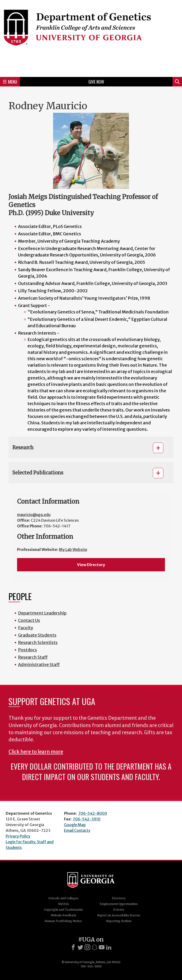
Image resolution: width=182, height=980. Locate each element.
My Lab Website (73, 549)
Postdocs (27, 650)
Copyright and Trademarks (63, 910)
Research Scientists (38, 642)
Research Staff (33, 657)
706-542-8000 (93, 813)
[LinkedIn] (109, 947)
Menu (10, 82)
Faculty (26, 628)
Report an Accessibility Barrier (119, 915)
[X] (80, 947)
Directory (119, 898)
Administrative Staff (39, 665)
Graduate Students (37, 635)
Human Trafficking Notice (63, 921)
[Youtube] (102, 947)
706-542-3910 (87, 819)
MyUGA (63, 904)
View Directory (91, 565)
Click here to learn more (36, 752)
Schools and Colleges (63, 898)
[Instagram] (87, 947)
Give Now (96, 82)
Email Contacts (77, 830)
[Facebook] (73, 947)
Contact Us (29, 620)
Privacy (119, 910)
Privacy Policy (18, 836)
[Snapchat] (95, 947)
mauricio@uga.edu (34, 515)
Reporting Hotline (119, 921)
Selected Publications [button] (38, 473)
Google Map (75, 825)
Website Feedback (63, 915)
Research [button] (23, 447)
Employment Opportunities (119, 904)
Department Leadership (42, 613)
